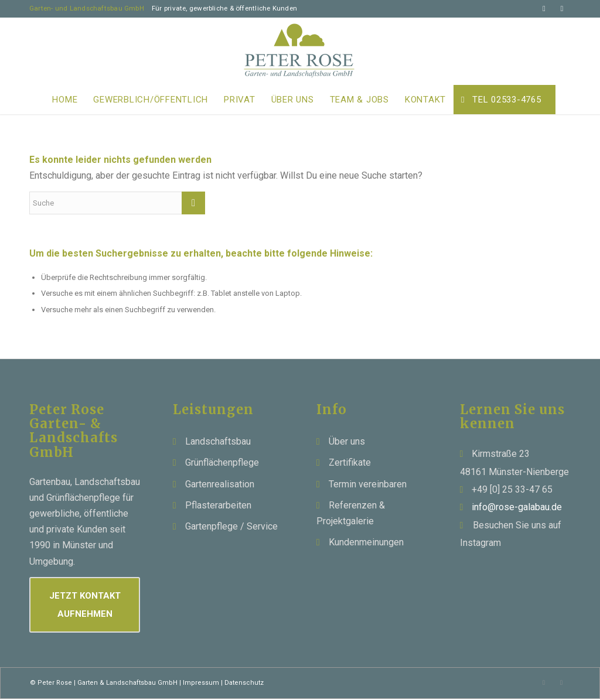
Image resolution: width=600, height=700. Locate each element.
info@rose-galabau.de (517, 507)
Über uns (347, 441)
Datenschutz (244, 683)
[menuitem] (65, 100)
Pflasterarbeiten (218, 505)
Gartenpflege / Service (231, 526)
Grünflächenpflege (222, 462)
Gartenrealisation (220, 484)
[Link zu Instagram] (562, 9)
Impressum (201, 683)
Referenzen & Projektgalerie (351, 513)
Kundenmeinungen (366, 542)
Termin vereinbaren (368, 484)
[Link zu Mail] (544, 9)
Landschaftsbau (218, 441)
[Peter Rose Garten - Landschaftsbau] (300, 51)
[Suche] (117, 203)
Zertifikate (350, 462)
